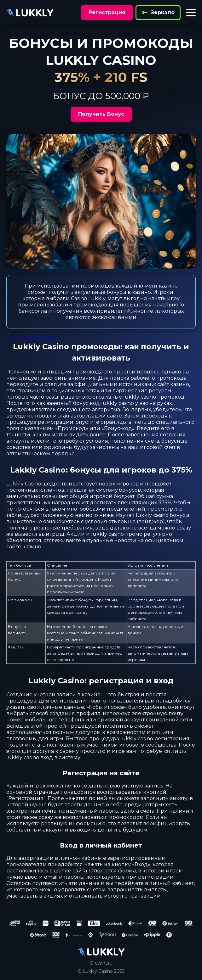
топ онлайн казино (31, 338)
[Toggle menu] (191, 13)
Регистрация (107, 12)
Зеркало (158, 13)
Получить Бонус (101, 114)
